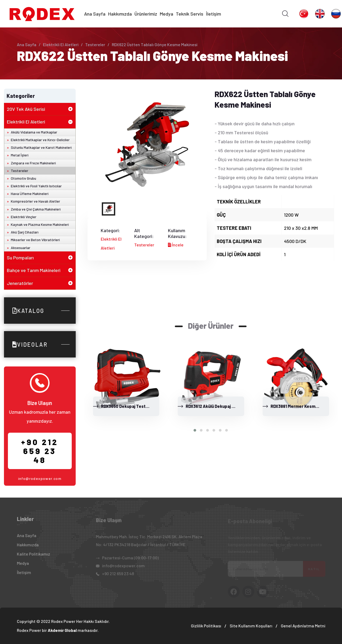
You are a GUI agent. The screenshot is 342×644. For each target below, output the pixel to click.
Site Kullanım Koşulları (251, 626)
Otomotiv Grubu (23, 178)
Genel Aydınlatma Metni (303, 626)
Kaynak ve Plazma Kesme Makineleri (40, 224)
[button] (195, 430)
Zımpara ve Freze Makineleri (33, 163)
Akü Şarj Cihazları (25, 232)
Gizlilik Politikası (206, 626)
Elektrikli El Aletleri (61, 44)
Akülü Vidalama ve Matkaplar (34, 132)
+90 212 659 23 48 (40, 451)
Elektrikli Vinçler (24, 217)
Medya (167, 14)
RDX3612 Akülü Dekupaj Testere (217, 406)
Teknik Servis (190, 14)
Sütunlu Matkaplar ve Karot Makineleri (41, 147)
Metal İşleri (20, 155)
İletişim (213, 14)
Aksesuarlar (21, 248)
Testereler (95, 44)
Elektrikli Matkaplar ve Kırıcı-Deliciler (40, 140)
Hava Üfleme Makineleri (30, 194)
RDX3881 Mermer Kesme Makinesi (303, 406)
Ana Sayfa (95, 14)
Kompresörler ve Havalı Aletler (35, 201)
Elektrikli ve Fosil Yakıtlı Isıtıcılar (36, 186)
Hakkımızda (120, 14)
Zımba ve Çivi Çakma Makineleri (36, 209)
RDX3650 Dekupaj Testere (127, 406)
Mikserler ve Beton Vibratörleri (35, 240)
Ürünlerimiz (146, 14)
